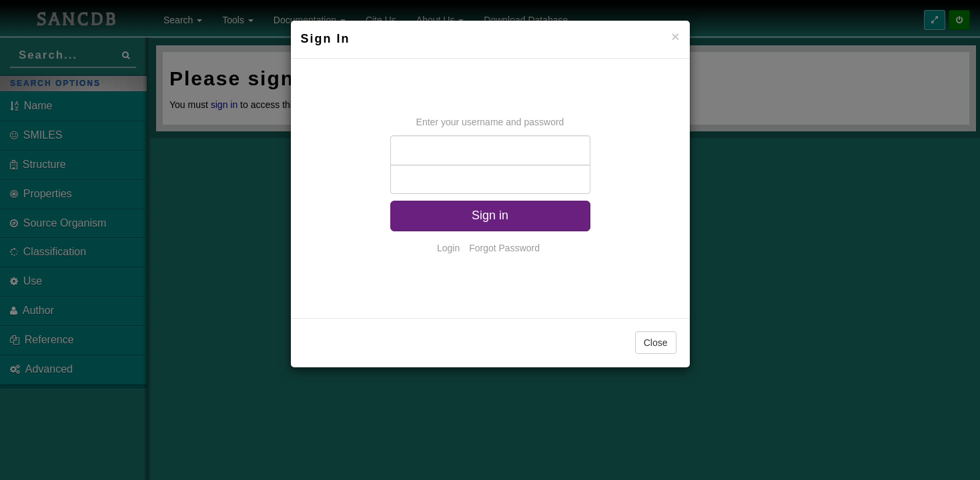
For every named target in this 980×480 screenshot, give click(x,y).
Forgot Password (504, 248)
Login (448, 248)
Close (656, 343)
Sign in (490, 215)
